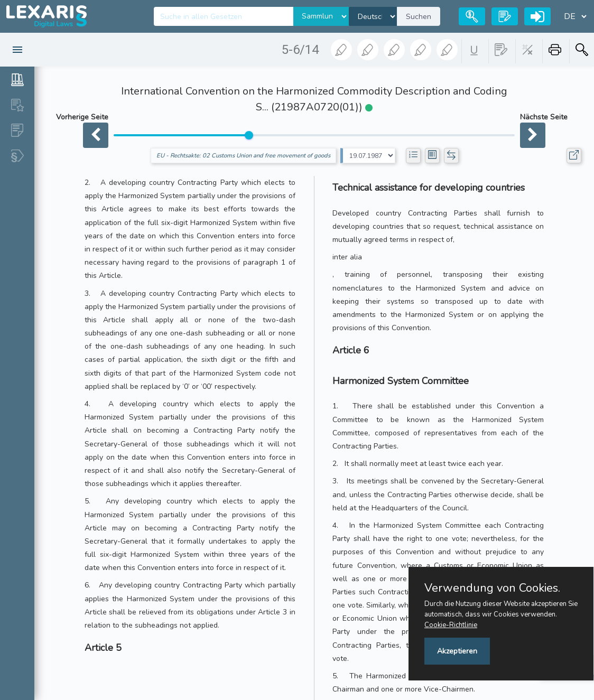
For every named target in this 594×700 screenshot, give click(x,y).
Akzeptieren (457, 651)
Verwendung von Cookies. (492, 588)
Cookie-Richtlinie (451, 625)
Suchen (419, 17)
